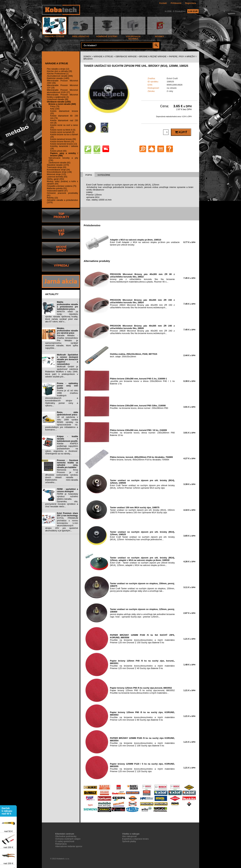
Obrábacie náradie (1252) (59, 102)
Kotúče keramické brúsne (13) (64, 144)
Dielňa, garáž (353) (55, 179)
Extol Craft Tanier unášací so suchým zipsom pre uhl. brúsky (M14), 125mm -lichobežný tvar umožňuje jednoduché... (142, 536)
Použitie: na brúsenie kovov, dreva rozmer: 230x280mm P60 (139, 407)
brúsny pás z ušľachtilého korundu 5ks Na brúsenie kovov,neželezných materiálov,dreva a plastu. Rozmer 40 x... (142, 278)
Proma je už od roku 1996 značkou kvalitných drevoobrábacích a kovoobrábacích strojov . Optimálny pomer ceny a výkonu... (62, 398)
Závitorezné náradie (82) (59, 163)
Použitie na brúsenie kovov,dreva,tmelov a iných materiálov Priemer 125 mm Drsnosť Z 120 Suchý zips (142, 768)
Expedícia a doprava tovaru (135, 839)
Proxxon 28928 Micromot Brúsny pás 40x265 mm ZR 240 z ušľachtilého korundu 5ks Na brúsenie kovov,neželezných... (142, 329)
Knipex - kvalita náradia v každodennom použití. (67, 439)
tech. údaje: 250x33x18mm (134, 355)
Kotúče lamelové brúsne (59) (63, 139)
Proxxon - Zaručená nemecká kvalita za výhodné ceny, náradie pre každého (67, 464)
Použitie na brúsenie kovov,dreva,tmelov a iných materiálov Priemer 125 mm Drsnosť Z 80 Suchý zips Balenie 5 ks (142, 716)
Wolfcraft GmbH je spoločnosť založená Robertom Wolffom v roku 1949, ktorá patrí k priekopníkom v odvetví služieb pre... (62, 372)
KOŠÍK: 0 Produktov (182, 11)
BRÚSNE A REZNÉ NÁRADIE (153, 57)
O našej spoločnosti (65, 841)
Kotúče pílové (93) (58, 151)
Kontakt (163, 3)
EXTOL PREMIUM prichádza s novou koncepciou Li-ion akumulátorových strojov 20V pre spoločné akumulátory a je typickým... (62, 524)
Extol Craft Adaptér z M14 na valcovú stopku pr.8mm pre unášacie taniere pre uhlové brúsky (145, 242)
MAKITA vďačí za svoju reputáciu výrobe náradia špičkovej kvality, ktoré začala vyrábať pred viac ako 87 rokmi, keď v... (62, 317)
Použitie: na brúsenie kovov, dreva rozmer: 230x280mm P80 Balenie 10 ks (142, 433)
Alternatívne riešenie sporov (69, 846)
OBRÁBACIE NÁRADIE (126, 57)
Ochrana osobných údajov (68, 839)
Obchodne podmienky (66, 836)
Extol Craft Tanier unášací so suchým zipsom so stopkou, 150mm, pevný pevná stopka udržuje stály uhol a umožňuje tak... (142, 587)
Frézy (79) (55, 106)
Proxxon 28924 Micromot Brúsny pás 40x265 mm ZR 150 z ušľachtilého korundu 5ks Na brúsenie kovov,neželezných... (142, 304)
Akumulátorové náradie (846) (60, 76)
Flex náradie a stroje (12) (58, 69)
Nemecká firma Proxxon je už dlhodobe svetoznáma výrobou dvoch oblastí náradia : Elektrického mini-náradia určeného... (62, 476)
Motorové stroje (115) (56, 174)
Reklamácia (61, 844)
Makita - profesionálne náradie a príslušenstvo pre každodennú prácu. (67, 306)
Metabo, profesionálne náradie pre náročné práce (67, 331)
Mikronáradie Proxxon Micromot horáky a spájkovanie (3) (62, 96)
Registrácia (191, 3)
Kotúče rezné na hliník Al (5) (63, 130)
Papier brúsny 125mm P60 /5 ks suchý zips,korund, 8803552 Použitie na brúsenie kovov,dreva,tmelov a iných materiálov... (142, 690)
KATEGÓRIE (104, 175)
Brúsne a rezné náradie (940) (62, 104)
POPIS (89, 175)
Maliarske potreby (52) (57, 188)
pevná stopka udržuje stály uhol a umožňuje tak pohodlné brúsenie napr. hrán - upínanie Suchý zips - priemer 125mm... (142, 613)
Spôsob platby (129, 841)
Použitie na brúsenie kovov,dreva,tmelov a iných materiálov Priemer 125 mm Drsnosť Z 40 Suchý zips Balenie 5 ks (142, 665)
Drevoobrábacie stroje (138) (59, 172)
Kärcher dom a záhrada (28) (59, 71)
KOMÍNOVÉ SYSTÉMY (107, 36)
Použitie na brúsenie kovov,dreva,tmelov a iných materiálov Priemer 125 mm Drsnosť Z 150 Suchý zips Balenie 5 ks (142, 639)
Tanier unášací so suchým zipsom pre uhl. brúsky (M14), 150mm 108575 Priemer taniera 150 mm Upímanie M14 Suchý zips (142, 510)
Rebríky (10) (52, 198)
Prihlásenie (176, 3)
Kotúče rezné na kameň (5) (62, 132)
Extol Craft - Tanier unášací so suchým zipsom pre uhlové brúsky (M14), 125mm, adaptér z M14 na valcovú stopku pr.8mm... (142, 561)
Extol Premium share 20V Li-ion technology (67, 514)
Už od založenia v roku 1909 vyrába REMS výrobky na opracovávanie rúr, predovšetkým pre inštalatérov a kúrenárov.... (62, 423)
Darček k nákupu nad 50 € (7, 812)
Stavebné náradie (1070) (58, 165)
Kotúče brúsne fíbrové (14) (62, 142)
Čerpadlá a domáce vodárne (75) (62, 186)
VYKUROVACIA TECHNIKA (133, 37)
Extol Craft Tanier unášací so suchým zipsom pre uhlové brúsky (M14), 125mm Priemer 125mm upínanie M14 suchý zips (142, 484)
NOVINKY (159, 36)
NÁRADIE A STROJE (54, 36)
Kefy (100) (55, 109)
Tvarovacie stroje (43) (57, 167)
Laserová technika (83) (57, 177)
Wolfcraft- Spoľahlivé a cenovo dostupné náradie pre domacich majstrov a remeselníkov (67, 359)
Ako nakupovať (129, 836)
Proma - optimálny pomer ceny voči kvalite (67, 386)
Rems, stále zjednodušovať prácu (67, 414)
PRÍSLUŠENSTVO (81, 36)
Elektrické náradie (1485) (58, 78)
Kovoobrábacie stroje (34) (58, 170)
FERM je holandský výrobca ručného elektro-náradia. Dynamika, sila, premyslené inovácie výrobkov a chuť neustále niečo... (62, 500)
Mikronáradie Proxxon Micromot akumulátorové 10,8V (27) (62, 91)
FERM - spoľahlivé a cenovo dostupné (67, 490)
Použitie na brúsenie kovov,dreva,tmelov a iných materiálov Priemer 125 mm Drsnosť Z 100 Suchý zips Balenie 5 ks (142, 742)
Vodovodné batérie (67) (57, 191)
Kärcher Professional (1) (58, 74)
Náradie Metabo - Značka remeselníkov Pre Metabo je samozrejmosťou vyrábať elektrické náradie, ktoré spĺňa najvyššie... (62, 342)
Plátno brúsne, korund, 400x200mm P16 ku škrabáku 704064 (141, 458)
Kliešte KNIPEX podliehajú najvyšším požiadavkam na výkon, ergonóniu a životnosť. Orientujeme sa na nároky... (62, 449)
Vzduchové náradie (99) (57, 99)
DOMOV (87, 57)
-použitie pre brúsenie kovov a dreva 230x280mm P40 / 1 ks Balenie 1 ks (142, 381)
